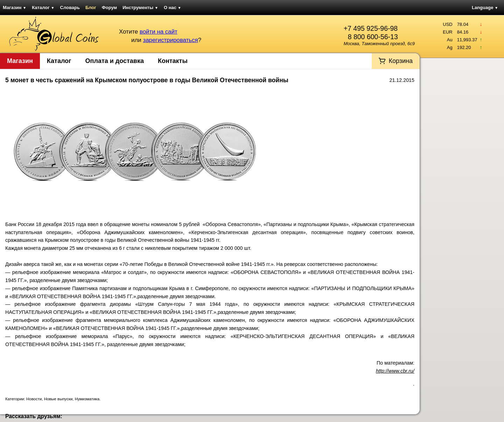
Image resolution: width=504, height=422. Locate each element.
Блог (91, 8)
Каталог (43, 8)
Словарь (70, 8)
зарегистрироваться (170, 40)
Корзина (401, 61)
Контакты (173, 61)
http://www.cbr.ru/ (395, 371)
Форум (109, 8)
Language (485, 8)
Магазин (15, 8)
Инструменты (140, 8)
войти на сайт (159, 32)
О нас (173, 8)
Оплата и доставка (115, 61)
